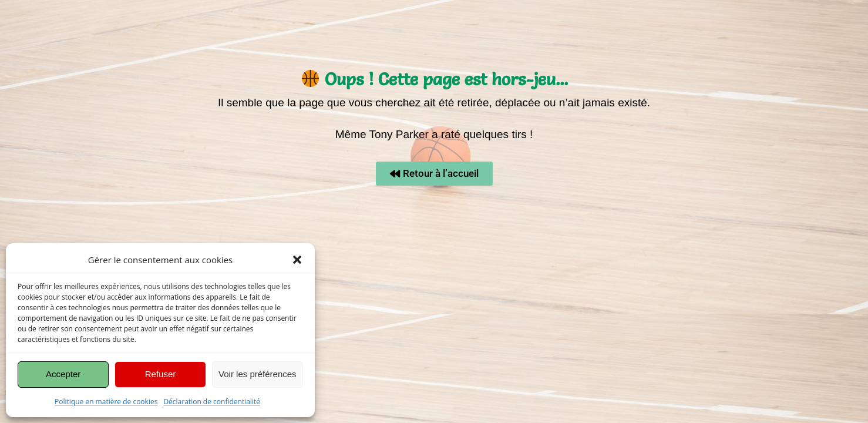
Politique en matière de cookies (106, 402)
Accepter (63, 374)
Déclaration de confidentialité (212, 402)
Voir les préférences (258, 374)
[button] (297, 260)
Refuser (161, 374)
